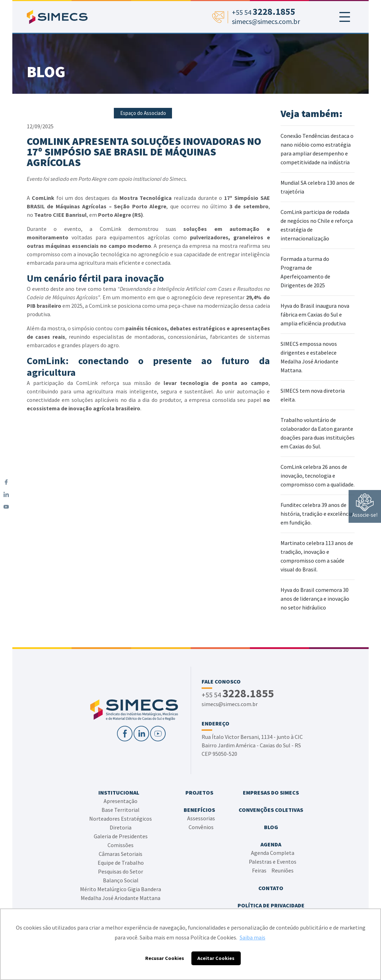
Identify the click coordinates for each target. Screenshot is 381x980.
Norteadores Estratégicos (121, 819)
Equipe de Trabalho (121, 863)
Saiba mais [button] (253, 937)
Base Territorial (121, 810)
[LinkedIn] (6, 494)
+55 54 (238, 694)
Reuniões (282, 870)
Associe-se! (365, 506)
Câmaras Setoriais (121, 854)
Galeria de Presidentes (121, 836)
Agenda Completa (273, 853)
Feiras (259, 870)
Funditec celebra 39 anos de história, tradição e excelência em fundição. (317, 514)
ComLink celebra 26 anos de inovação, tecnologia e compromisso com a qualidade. (318, 476)
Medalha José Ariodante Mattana (121, 898)
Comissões (121, 845)
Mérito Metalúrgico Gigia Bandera (121, 889)
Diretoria (121, 827)
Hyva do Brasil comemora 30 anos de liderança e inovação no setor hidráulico (315, 599)
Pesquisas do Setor (121, 871)
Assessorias (201, 818)
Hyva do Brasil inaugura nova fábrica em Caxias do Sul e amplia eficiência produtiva (315, 314)
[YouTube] (6, 507)
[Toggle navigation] (345, 17)
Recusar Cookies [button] (165, 958)
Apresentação (121, 801)
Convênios (201, 827)
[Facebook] (6, 482)
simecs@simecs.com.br (230, 704)
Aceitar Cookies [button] (216, 958)
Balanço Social (121, 880)
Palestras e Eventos (273, 862)
